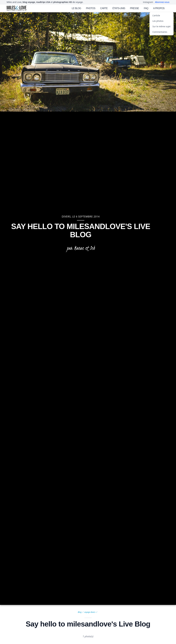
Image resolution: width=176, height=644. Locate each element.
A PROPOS (159, 8)
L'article (156, 15)
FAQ (146, 8)
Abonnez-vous (162, 2)
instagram (148, 2)
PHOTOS (91, 8)
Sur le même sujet (162, 26)
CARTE (104, 8)
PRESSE (134, 8)
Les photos (158, 21)
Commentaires (160, 32)
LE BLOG (76, 8)
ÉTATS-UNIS (119, 8)
